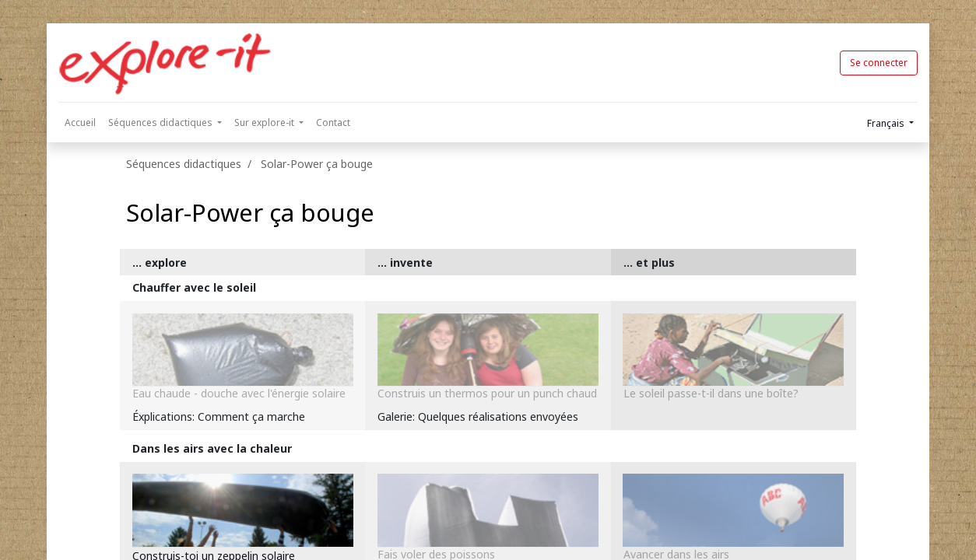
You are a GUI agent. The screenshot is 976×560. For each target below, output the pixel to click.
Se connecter (879, 63)
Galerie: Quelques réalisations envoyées (478, 416)
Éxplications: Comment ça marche (219, 416)
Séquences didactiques (184, 164)
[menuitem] (80, 123)
